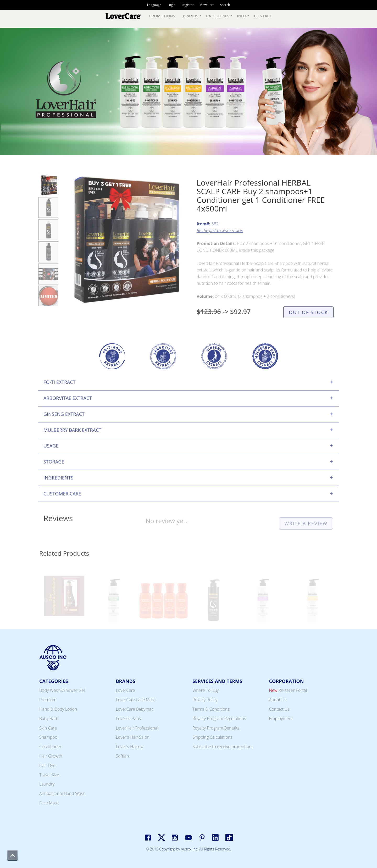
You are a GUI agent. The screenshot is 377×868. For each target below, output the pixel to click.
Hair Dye (47, 765)
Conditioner (50, 747)
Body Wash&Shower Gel (62, 690)
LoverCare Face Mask (136, 700)
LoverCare (126, 690)
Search (225, 5)
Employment (281, 719)
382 (208, 233)
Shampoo (48, 737)
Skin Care (48, 728)
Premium (48, 700)
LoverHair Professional (137, 728)
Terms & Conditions (211, 709)
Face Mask (49, 803)
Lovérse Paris (128, 719)
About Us (278, 700)
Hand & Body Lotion (58, 709)
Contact (263, 16)
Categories (218, 16)
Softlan (123, 756)
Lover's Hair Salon (133, 737)
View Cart (207, 5)
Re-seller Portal (288, 690)
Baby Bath (49, 719)
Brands (191, 16)
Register (188, 5)
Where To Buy (206, 690)
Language (154, 5)
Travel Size (49, 775)
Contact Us (279, 709)
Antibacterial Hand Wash (62, 793)
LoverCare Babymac (135, 709)
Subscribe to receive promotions (223, 747)
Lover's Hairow (130, 747)
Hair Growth (51, 756)
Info (242, 16)
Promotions (162, 16)
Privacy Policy (205, 700)
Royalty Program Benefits (216, 728)
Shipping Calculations (212, 737)
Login (171, 5)
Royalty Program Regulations (219, 719)
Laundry (47, 784)
